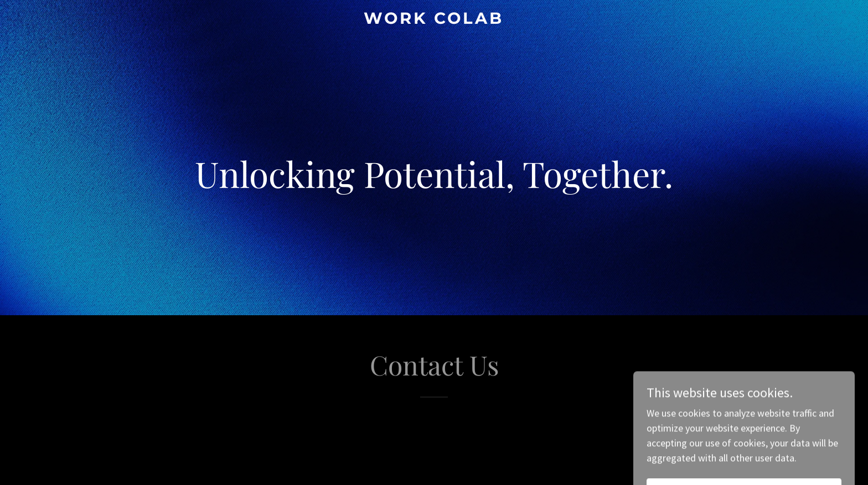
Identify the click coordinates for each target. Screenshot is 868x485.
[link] (434, 20)
